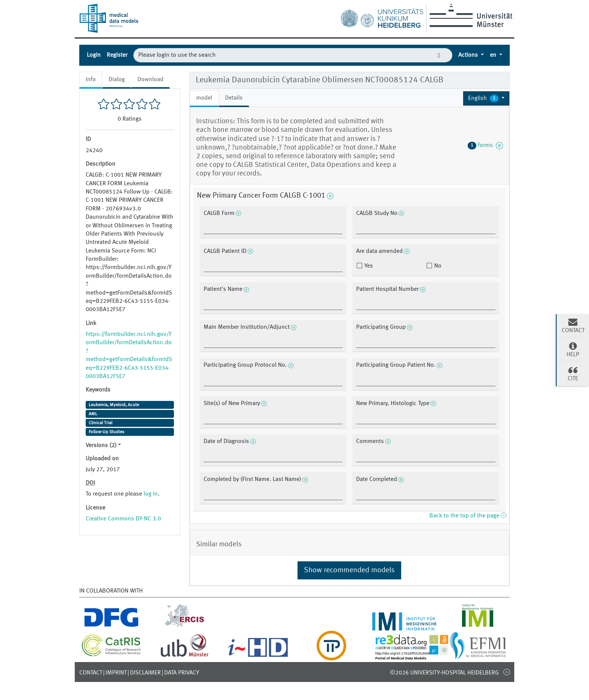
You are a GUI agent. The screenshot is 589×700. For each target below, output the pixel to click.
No (437, 266)
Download (150, 80)
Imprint (116, 673)
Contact (91, 673)
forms (485, 145)
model (204, 98)
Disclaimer (145, 673)
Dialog (117, 80)
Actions (469, 55)
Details (234, 98)
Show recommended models (349, 570)
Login (94, 55)
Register (117, 55)
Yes (368, 266)
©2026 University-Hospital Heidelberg (444, 673)
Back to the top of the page (468, 516)
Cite (573, 373)
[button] (486, 98)
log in (151, 494)
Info (91, 80)
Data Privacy (182, 673)
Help (573, 349)
